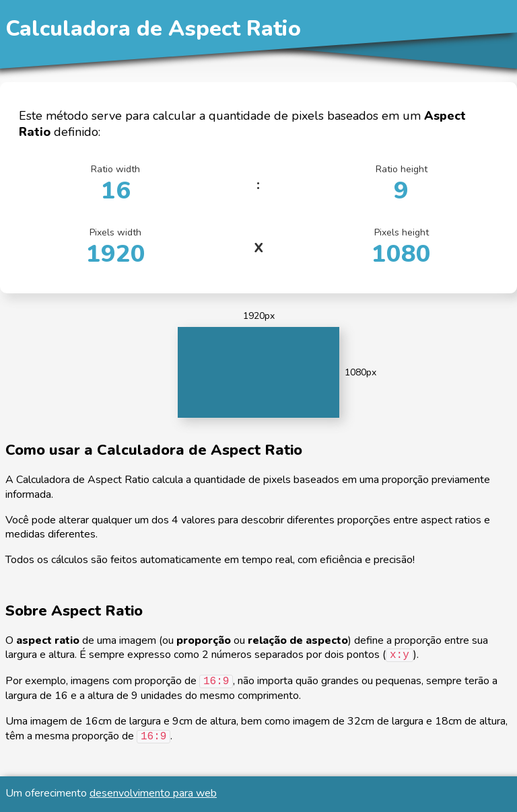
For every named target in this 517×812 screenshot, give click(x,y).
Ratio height (402, 185)
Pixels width (115, 248)
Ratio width (115, 185)
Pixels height (402, 248)
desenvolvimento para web (153, 793)
